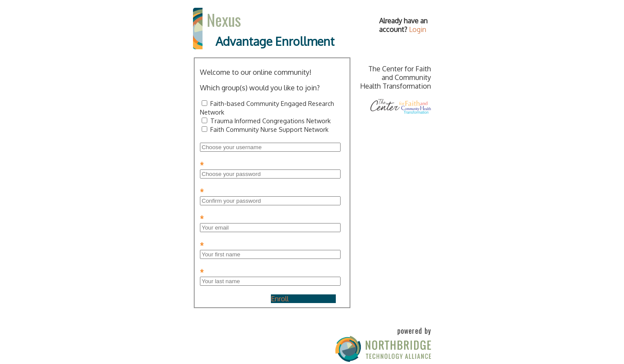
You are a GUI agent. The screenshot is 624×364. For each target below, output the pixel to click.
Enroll (280, 299)
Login (418, 29)
